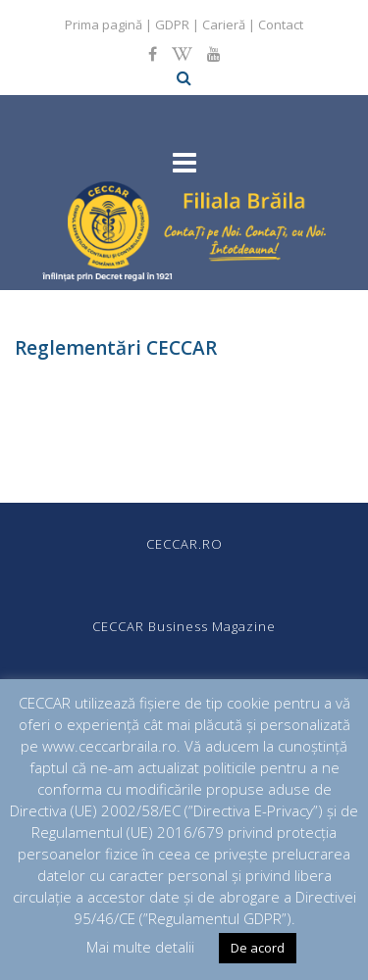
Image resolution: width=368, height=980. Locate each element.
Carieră (224, 24)
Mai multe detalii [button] (140, 947)
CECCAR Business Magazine (184, 626)
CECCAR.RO (184, 544)
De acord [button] (258, 948)
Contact (281, 24)
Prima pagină (104, 24)
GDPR (172, 24)
